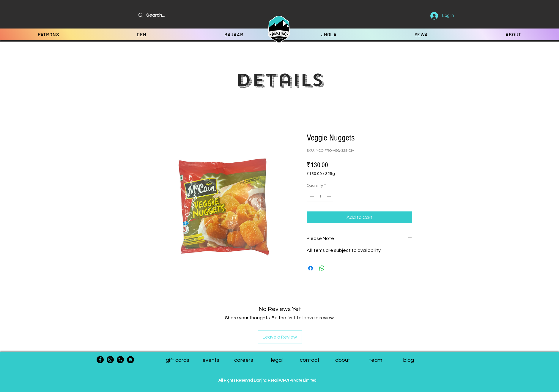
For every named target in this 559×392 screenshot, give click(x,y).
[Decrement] (311, 196)
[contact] (310, 360)
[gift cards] (178, 360)
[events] (211, 360)
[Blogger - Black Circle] (130, 360)
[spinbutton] (320, 196)
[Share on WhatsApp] (322, 268)
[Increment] (329, 196)
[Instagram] (110, 360)
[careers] (244, 360)
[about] (343, 360)
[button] (376, 360)
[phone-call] (120, 360)
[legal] (277, 360)
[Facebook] (100, 360)
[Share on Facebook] (311, 268)
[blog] (409, 360)
